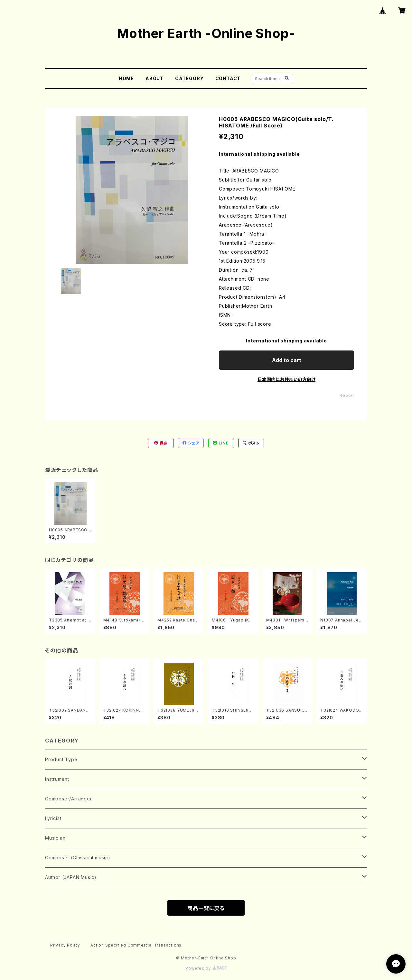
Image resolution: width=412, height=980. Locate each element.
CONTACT (228, 78)
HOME (126, 78)
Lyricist (53, 818)
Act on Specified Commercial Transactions (136, 945)
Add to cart (287, 360)
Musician (55, 838)
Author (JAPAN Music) (71, 877)
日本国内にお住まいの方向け (286, 379)
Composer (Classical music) (78, 858)
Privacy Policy (65, 945)
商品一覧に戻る (206, 908)
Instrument (57, 779)
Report (347, 395)
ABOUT (154, 78)
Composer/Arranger (69, 799)
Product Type (61, 759)
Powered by (206, 968)
